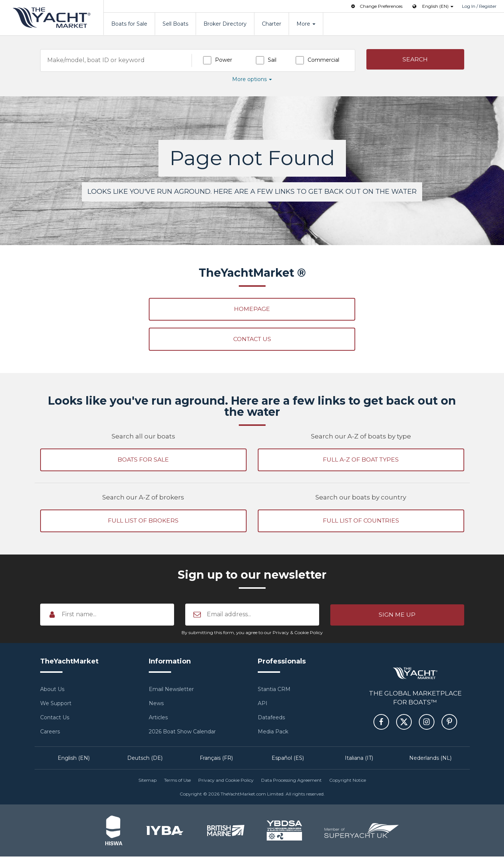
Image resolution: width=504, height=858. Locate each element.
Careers (50, 733)
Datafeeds (271, 719)
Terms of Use (177, 782)
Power (224, 60)
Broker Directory (225, 24)
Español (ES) (288, 759)
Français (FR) (216, 759)
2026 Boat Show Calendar (182, 733)
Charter (272, 24)
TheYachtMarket (52, 18)
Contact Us (252, 340)
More (306, 24)
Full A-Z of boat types (361, 461)
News (156, 705)
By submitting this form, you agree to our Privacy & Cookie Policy (252, 634)
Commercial (323, 60)
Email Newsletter (171, 691)
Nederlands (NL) (430, 759)
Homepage (252, 309)
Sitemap (147, 782)
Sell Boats (175, 24)
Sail (272, 60)
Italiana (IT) (359, 759)
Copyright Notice (348, 782)
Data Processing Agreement (291, 782)
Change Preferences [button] (376, 6)
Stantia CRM (274, 691)
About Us (52, 691)
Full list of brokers (143, 522)
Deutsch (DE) (145, 759)
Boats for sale (143, 461)
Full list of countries (361, 522)
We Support (56, 705)
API (263, 705)
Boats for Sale (129, 24)
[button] (415, 60)
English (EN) (74, 759)
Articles (158, 719)
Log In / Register (479, 6)
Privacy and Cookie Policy (226, 782)
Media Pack (273, 733)
